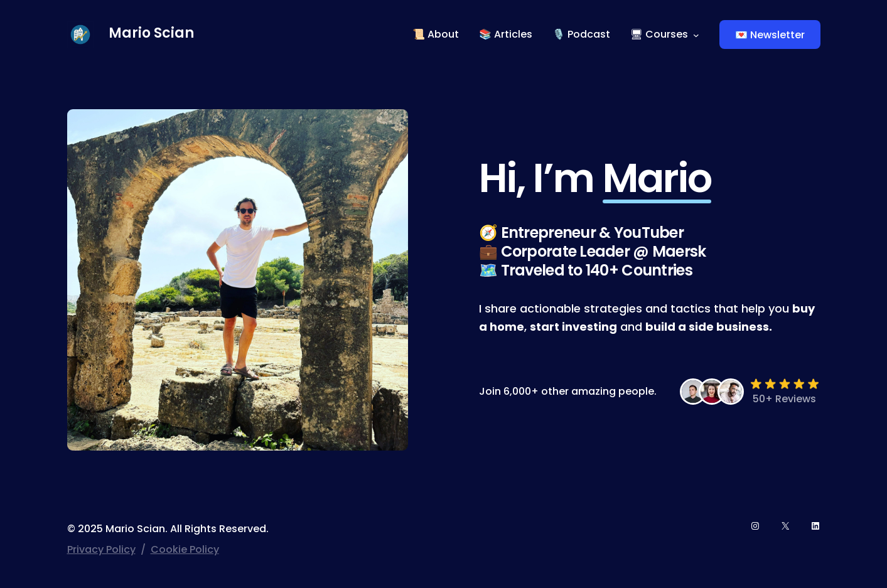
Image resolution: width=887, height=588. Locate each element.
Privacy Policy (101, 549)
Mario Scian (151, 33)
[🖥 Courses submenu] (696, 35)
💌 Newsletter (770, 35)
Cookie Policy (185, 549)
